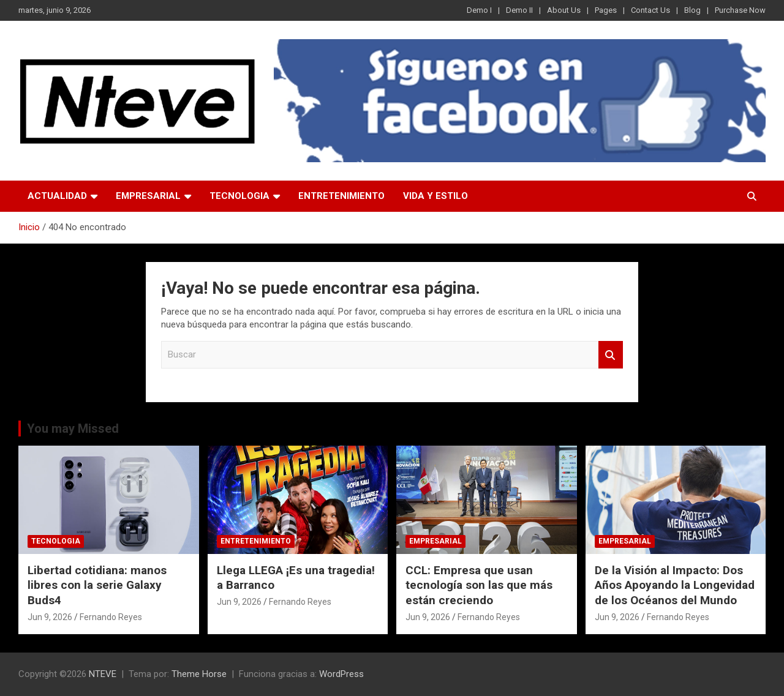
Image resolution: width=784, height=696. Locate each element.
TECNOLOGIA (239, 196)
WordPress (341, 674)
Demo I (479, 10)
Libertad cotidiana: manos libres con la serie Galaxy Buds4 (97, 585)
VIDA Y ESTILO (435, 196)
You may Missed (73, 428)
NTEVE (103, 674)
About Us (564, 10)
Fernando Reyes (111, 617)
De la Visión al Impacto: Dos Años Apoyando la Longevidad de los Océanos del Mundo (675, 585)
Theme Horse (199, 674)
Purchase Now (740, 10)
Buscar (611, 355)
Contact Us (650, 10)
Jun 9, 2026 (50, 617)
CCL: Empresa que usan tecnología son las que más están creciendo (479, 585)
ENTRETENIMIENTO (341, 196)
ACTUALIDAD (57, 196)
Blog (692, 10)
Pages (606, 10)
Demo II (519, 10)
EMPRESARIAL (148, 196)
